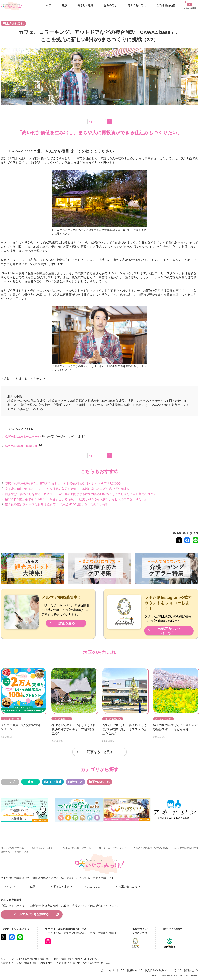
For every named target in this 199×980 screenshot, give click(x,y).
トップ (10, 782)
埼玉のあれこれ (99, 782)
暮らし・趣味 (53, 782)
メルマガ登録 (190, 5)
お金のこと (75, 782)
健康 (30, 782)
